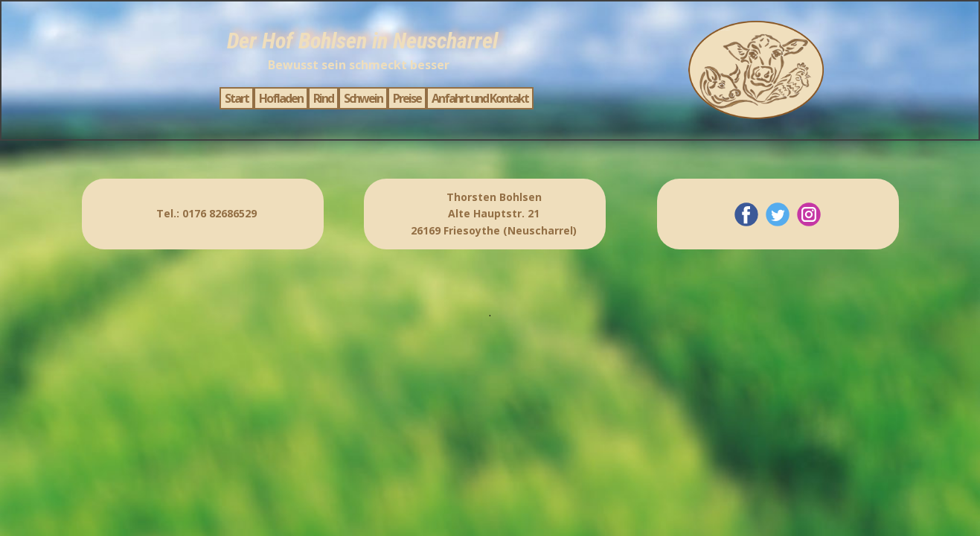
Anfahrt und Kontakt (480, 98)
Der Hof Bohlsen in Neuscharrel (362, 41)
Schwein (363, 98)
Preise (407, 98)
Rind (323, 98)
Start (237, 98)
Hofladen (281, 98)
